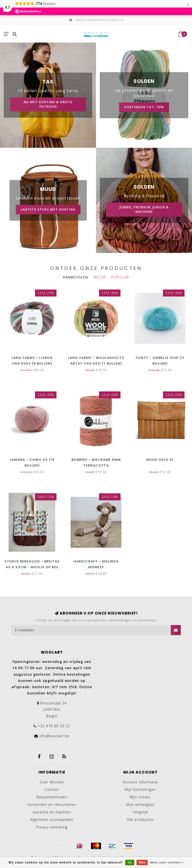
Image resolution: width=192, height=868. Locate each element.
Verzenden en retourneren (52, 805)
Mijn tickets (140, 797)
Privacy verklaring (52, 827)
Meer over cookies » (167, 862)
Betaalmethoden (52, 797)
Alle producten (140, 820)
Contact (52, 789)
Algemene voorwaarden (52, 820)
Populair (120, 277)
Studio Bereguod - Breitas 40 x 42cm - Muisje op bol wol (32, 567)
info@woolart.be (54, 736)
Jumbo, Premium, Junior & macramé (144, 209)
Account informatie (140, 782)
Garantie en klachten (52, 812)
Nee (142, 862)
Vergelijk (140, 812)
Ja (130, 862)
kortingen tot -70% (144, 107)
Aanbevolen (75, 277)
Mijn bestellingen (140, 789)
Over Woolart (52, 782)
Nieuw (100, 277)
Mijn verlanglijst (140, 805)
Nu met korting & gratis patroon (48, 104)
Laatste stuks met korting (48, 209)
